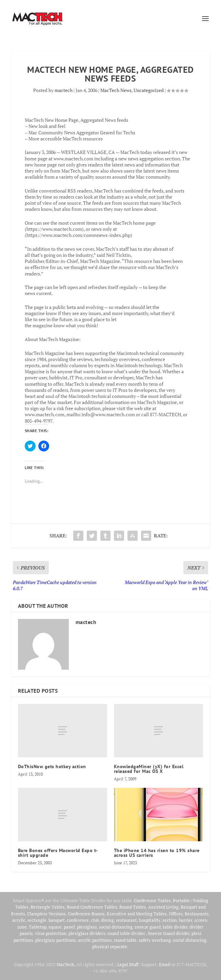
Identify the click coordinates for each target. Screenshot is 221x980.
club (95, 920)
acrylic (19, 920)
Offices (176, 914)
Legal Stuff (128, 964)
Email (165, 964)
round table (125, 940)
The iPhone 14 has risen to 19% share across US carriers (157, 853)
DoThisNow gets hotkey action (52, 766)
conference (78, 920)
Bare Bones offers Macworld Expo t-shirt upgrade (58, 853)
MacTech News (116, 90)
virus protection (51, 933)
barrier (186, 920)
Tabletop (38, 927)
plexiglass (87, 927)
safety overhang (155, 940)
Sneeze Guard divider (169, 933)
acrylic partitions (95, 940)
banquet (57, 920)
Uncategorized (149, 90)
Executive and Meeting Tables (137, 914)
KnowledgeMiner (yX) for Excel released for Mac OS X (149, 769)
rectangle (37, 920)
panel (69, 927)
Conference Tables (152, 900)
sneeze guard (148, 927)
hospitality (150, 920)
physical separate (110, 946)
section (170, 920)
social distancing (116, 927)
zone (22, 927)
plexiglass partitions (56, 940)
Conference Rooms (86, 914)
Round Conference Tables (92, 907)
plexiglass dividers (87, 933)
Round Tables (133, 907)
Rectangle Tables (48, 907)
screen (201, 920)
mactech (64, 90)
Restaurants (197, 914)
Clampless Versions (46, 914)
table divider (175, 927)
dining (107, 920)
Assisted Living (163, 907)
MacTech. (66, 964)
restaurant (126, 920)
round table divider (127, 933)
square (55, 927)
